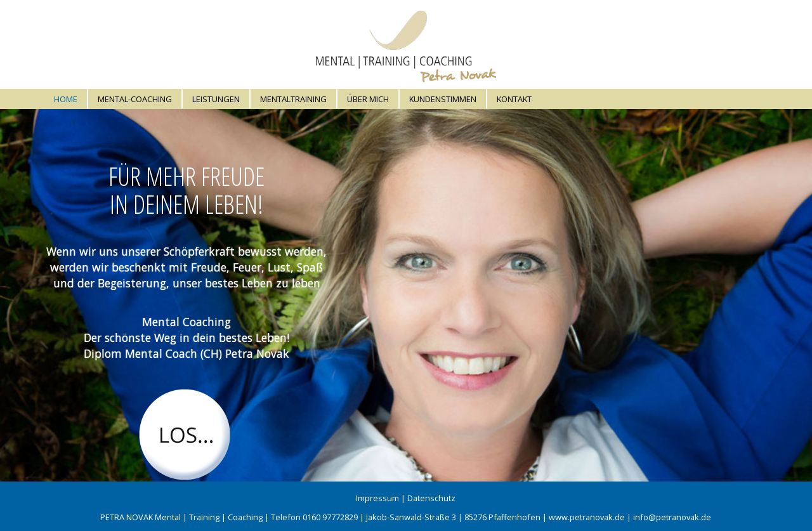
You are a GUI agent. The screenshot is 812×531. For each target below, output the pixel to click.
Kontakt (514, 99)
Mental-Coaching (135, 99)
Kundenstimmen (443, 99)
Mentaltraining (293, 99)
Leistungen (216, 99)
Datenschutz (431, 498)
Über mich (368, 99)
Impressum (377, 498)
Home (66, 99)
